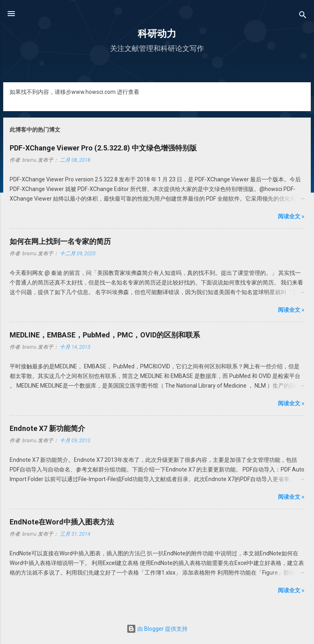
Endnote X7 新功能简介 (47, 428)
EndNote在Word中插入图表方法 (62, 522)
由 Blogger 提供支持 (157, 629)
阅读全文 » (291, 216)
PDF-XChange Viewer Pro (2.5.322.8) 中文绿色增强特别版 (103, 148)
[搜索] (303, 16)
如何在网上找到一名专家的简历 (60, 241)
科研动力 (157, 34)
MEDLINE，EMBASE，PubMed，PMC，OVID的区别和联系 (105, 335)
